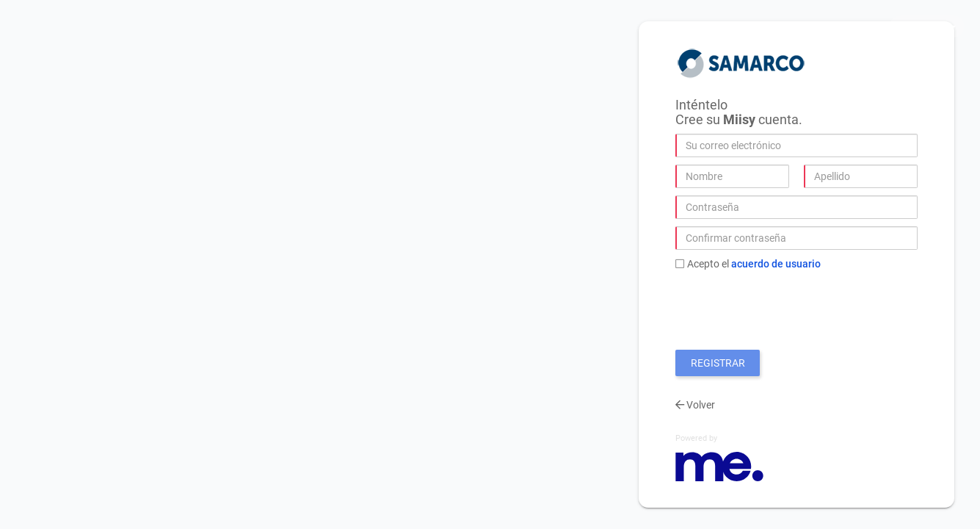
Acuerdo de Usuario (776, 264)
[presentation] (787, 306)
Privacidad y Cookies (832, 26)
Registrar (718, 363)
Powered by (696, 438)
